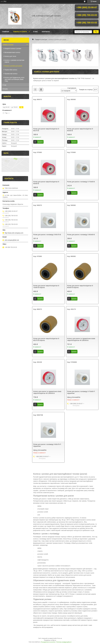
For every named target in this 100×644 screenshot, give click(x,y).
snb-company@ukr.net (12, 240)
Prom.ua (60, 638)
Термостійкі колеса (11, 70)
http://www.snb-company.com (14, 233)
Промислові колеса (11, 74)
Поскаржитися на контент (48, 642)
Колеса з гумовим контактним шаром (14, 61)
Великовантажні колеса (12, 52)
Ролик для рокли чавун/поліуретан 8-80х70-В (46, 130)
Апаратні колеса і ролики (13, 49)
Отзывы (5, 89)
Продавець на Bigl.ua (50, 640)
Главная (6, 32)
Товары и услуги (20, 32)
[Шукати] (96, 32)
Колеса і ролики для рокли (13, 66)
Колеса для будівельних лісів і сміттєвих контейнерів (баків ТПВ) (15, 79)
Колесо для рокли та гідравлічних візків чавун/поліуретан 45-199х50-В (47, 392)
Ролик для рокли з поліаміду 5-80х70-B (47, 235)
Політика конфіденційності (64, 642)
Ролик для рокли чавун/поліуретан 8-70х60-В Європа (46, 287)
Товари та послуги (41, 40)
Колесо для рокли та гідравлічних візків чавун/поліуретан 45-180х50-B (81, 339)
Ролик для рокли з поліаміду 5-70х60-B (81, 182)
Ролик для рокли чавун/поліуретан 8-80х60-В (80, 130)
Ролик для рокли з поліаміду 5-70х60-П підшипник (81, 392)
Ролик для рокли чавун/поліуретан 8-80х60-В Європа (80, 287)
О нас (35, 32)
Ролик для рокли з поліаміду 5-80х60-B (81, 235)
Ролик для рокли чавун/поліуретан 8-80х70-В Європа (46, 339)
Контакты (46, 32)
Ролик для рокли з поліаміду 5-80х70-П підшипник (47, 445)
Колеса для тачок (10, 56)
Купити (40, 142)
